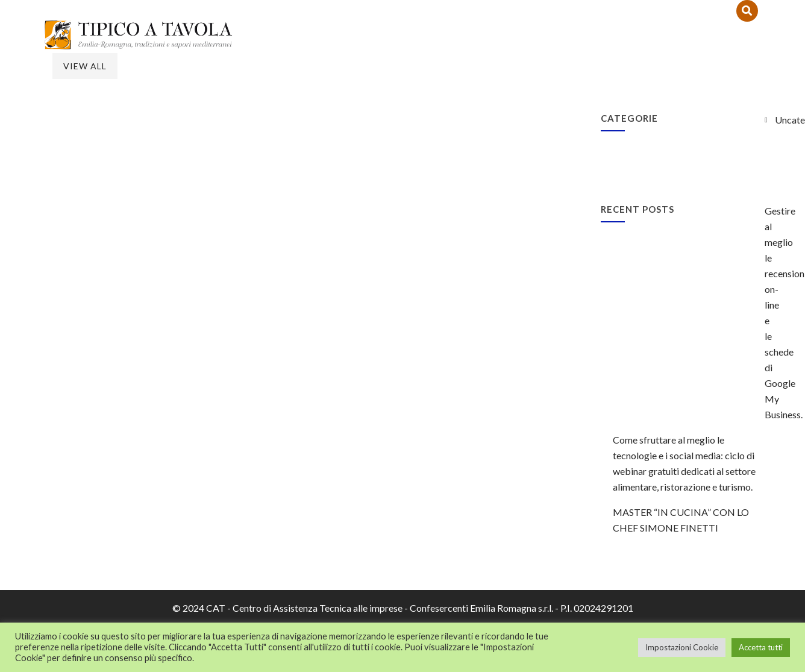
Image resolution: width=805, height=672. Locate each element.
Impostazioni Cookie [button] (682, 647)
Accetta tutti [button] (761, 647)
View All (85, 66)
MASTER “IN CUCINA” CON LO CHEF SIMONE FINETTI (681, 520)
